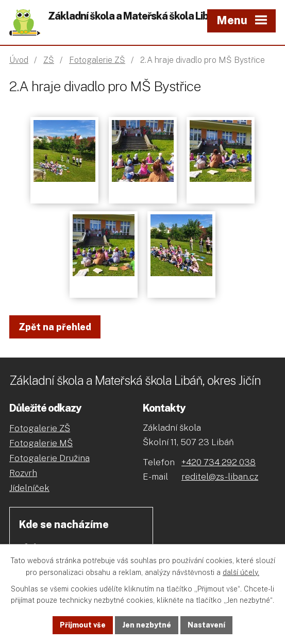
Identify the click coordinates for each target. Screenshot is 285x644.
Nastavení (206, 625)
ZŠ (49, 60)
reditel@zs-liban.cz (220, 477)
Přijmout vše (83, 625)
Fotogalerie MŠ (41, 443)
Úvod (19, 60)
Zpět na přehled (55, 327)
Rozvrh (23, 473)
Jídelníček (29, 488)
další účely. (241, 572)
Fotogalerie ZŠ (97, 60)
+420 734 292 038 (219, 462)
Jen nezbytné (147, 625)
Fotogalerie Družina (49, 458)
